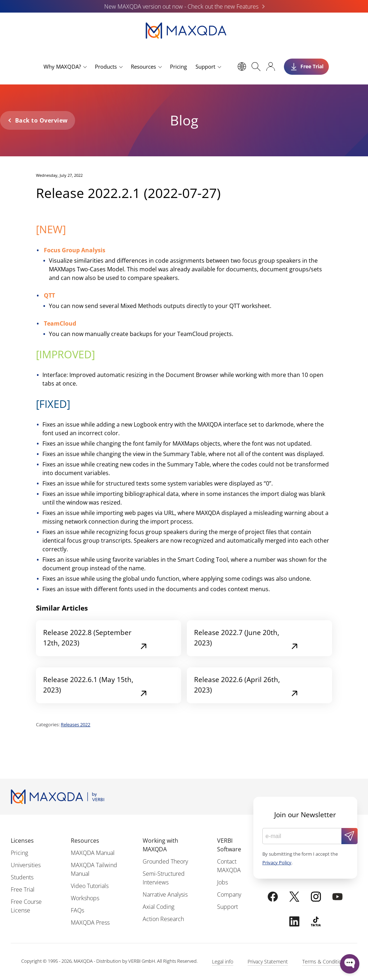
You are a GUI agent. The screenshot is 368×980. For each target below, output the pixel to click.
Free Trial (23, 889)
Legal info (223, 961)
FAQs (77, 910)
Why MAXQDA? (62, 66)
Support (205, 66)
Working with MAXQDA (160, 845)
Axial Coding (158, 907)
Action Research (163, 919)
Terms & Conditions (325, 961)
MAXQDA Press (90, 923)
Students (22, 877)
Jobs (222, 882)
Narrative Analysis (165, 894)
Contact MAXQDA (229, 866)
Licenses (22, 841)
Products (106, 66)
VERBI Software (229, 845)
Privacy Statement (268, 961)
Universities (26, 865)
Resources (143, 66)
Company (229, 894)
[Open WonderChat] (350, 964)
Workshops (85, 898)
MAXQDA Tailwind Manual (94, 869)
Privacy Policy (277, 862)
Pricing (178, 66)
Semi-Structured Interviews (164, 878)
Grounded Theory (165, 861)
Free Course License (26, 906)
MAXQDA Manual (93, 853)
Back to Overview (42, 120)
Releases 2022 (75, 724)
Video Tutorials (90, 886)
